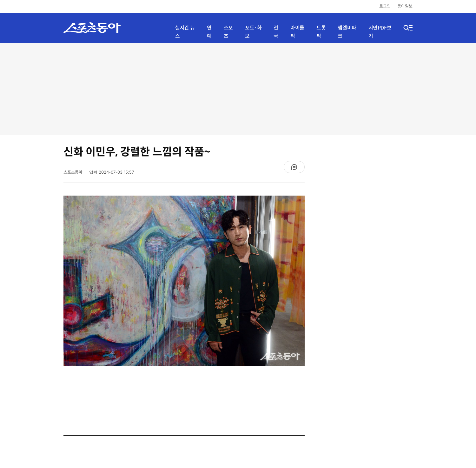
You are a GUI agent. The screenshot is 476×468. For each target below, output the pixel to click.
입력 (112, 172)
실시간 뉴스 (185, 32)
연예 (209, 32)
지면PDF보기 (380, 32)
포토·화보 (253, 32)
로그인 (385, 6)
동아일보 (405, 6)
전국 (276, 32)
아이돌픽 (297, 32)
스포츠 (228, 32)
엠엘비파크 (347, 32)
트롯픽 (321, 32)
